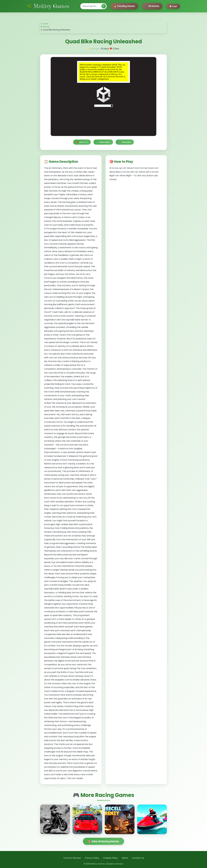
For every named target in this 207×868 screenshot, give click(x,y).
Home (46, 24)
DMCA (125, 858)
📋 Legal (173, 6)
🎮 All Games (152, 6)
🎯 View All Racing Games (103, 841)
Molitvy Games (51, 6)
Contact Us (138, 858)
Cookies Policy (110, 858)
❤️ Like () (82, 142)
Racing (46, 27)
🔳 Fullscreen (125, 142)
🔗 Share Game (103, 142)
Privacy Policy (92, 858)
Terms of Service (72, 858)
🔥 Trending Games (124, 6)
